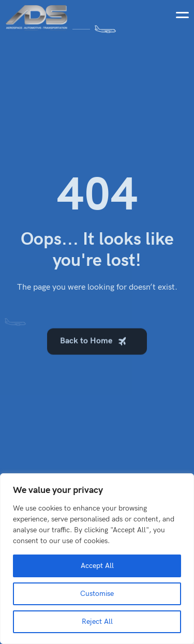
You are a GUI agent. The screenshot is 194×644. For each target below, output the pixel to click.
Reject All (97, 621)
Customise (97, 594)
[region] (97, 559)
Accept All (97, 566)
